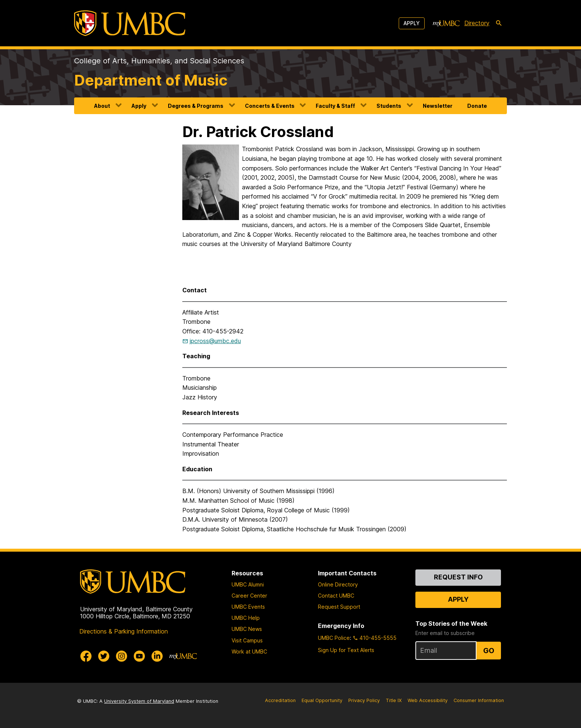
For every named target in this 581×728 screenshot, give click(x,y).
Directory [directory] (477, 23)
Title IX (394, 700)
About (102, 106)
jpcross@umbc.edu (215, 341)
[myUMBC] (446, 23)
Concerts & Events (270, 106)
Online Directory (338, 584)
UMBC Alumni (248, 584)
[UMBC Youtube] (139, 656)
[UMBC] (130, 23)
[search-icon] (499, 23)
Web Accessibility (428, 700)
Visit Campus (247, 640)
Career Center (249, 596)
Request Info (458, 577)
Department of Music (151, 80)
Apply (412, 23)
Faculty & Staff (335, 106)
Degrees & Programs (196, 106)
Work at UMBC (249, 651)
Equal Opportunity (322, 700)
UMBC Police (334, 638)
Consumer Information (479, 700)
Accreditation (280, 700)
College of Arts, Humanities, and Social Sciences (159, 61)
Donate (477, 106)
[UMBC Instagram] (122, 656)
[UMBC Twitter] (104, 656)
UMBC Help (246, 618)
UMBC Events (248, 607)
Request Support (339, 607)
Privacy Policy (364, 700)
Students (389, 106)
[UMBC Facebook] (86, 656)
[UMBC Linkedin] (157, 656)
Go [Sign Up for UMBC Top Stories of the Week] (489, 651)
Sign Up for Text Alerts (346, 650)
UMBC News (247, 629)
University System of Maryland (139, 701)
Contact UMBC (336, 596)
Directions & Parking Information (124, 631)
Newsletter (438, 106)
